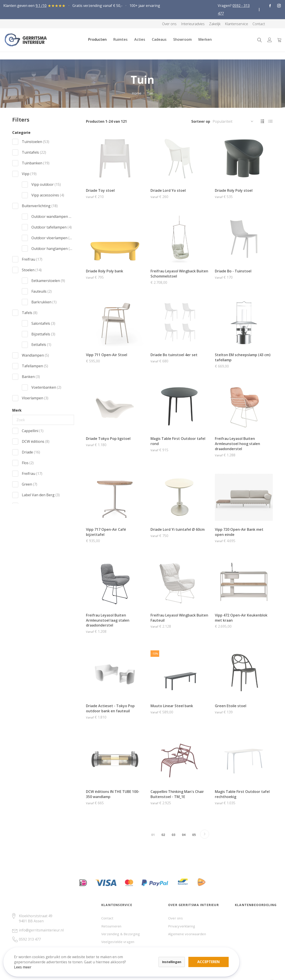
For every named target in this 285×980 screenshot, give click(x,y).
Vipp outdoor (46, 184)
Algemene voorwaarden (187, 934)
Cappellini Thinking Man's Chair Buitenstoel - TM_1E (177, 794)
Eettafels (41, 345)
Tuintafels (34, 152)
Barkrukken (44, 302)
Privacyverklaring (182, 926)
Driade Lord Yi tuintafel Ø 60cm (178, 529)
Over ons (175, 918)
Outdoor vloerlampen (52, 238)
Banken (31, 377)
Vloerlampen (35, 398)
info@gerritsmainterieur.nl (41, 930)
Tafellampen (35, 366)
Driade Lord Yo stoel (168, 190)
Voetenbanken (46, 387)
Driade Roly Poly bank (105, 271)
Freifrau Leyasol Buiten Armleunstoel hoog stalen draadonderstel (237, 444)
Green (30, 484)
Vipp (29, 174)
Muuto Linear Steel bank (172, 706)
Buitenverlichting (40, 206)
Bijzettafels (43, 334)
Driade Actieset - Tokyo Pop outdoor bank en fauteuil (110, 708)
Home (137, 93)
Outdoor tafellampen (52, 227)
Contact (107, 918)
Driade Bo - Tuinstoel (233, 271)
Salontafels (43, 323)
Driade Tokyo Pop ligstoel (108, 439)
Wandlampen (35, 355)
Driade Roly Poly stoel (234, 190)
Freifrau (32, 259)
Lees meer (26, 963)
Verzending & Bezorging (121, 934)
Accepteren (154, 955)
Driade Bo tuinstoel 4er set (174, 355)
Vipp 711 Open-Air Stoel (107, 355)
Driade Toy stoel (100, 190)
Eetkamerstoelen (48, 281)
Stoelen (32, 270)
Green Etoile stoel (231, 706)
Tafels (30, 313)
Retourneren (111, 926)
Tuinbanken (36, 163)
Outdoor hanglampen (52, 249)
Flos (28, 463)
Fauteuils (42, 291)
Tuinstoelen (36, 142)
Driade (31, 452)
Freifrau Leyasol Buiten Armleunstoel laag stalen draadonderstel (108, 620)
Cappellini (33, 431)
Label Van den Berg (41, 495)
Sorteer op (201, 121)
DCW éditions (36, 441)
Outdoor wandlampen (52, 216)
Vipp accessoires (48, 195)
